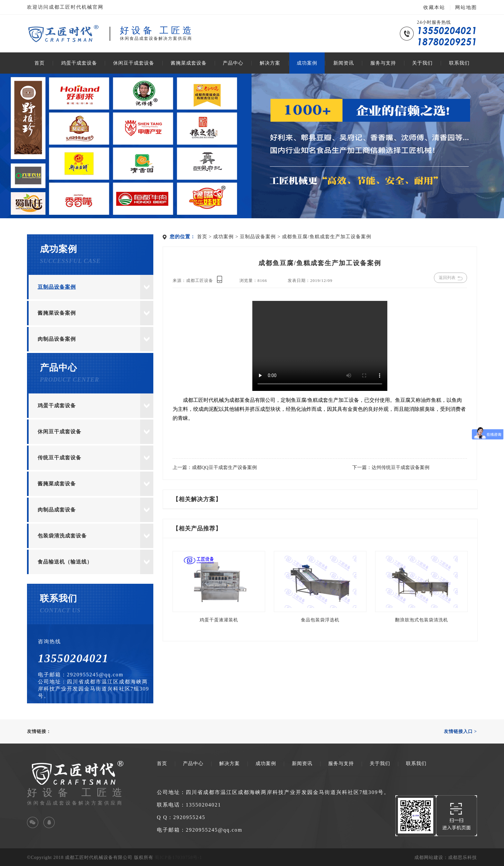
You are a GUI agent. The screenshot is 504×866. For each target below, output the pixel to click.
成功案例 (307, 63)
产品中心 (233, 63)
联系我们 (459, 63)
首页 (40, 63)
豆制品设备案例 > (261, 237)
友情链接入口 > (460, 731)
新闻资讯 (344, 63)
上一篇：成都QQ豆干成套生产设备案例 (215, 468)
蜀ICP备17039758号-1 (178, 857)
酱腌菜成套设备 (189, 63)
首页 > (205, 237)
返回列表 (451, 278)
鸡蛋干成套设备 (79, 63)
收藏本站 (434, 7)
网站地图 (466, 7)
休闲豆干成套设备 (134, 63)
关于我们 (422, 63)
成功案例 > (226, 237)
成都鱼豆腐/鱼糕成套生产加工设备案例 (326, 237)
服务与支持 (383, 63)
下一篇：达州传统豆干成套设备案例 (391, 468)
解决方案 (270, 63)
